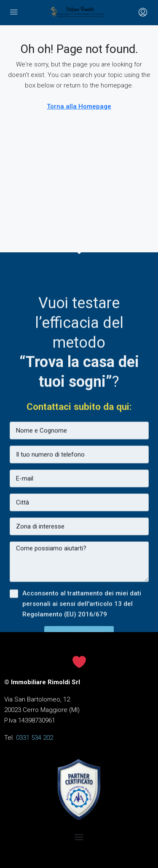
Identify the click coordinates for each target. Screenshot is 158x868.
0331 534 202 (35, 738)
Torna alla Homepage (79, 106)
